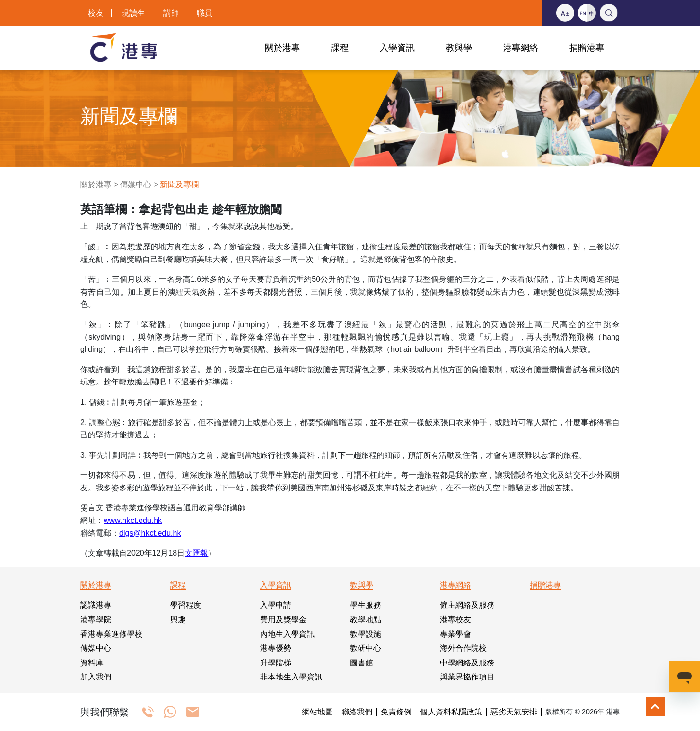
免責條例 (396, 712)
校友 (96, 13)
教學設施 (366, 634)
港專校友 (455, 619)
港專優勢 (276, 648)
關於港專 (96, 184)
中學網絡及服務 (467, 663)
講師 (171, 13)
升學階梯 (276, 663)
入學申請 (276, 605)
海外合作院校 (463, 648)
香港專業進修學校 (111, 634)
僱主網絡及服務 (467, 605)
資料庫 (92, 663)
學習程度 (186, 605)
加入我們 (96, 677)
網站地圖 (317, 712)
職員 (205, 13)
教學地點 (366, 619)
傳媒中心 (136, 184)
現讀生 (133, 13)
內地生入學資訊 (287, 634)
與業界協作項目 (467, 677)
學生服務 (366, 605)
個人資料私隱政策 (451, 712)
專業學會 (455, 634)
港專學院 (96, 619)
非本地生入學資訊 (291, 677)
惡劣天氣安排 (514, 712)
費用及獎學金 (283, 619)
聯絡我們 (357, 712)
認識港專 (96, 605)
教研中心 (366, 648)
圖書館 (362, 663)
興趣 (178, 619)
